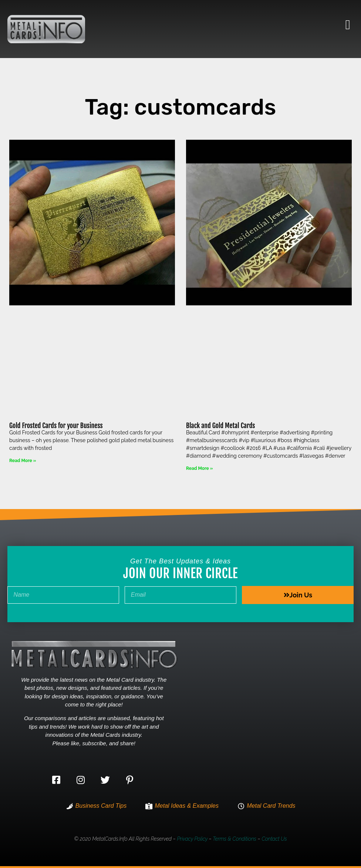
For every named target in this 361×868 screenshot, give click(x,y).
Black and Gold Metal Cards (220, 425)
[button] (348, 25)
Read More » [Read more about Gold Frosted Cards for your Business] (23, 461)
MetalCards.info (110, 839)
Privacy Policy (192, 839)
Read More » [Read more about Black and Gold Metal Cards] (199, 468)
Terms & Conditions (235, 839)
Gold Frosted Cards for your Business (56, 425)
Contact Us (274, 839)
